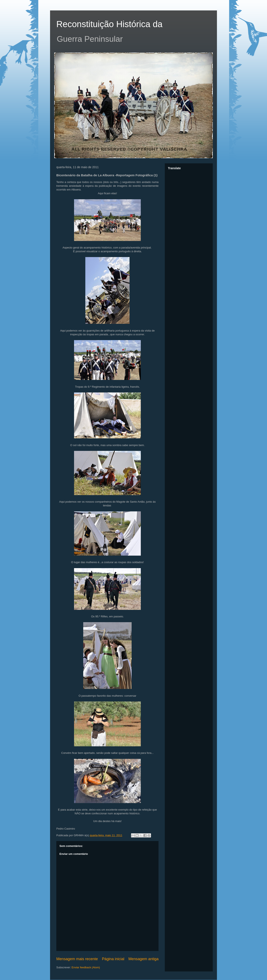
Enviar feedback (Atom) (86, 967)
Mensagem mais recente (77, 959)
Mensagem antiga (143, 959)
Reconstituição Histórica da (109, 24)
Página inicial (113, 959)
